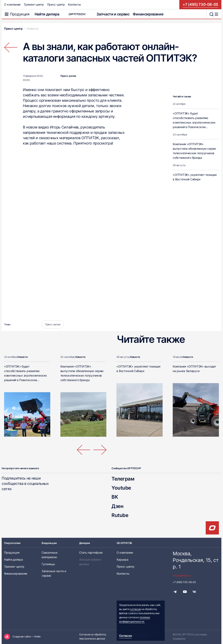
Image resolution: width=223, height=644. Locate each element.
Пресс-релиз (68, 76)
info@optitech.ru (182, 576)
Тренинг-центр (34, 4)
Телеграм (123, 479)
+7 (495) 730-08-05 (200, 4)
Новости (32, 29)
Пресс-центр (56, 4)
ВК (115, 497)
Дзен (117, 506)
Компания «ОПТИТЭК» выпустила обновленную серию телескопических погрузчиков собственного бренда (194, 151)
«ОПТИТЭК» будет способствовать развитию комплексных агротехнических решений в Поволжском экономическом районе (194, 122)
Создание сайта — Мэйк (26, 636)
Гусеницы (48, 564)
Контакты (74, 4)
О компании (12, 4)
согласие (135, 609)
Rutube (120, 515)
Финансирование (148, 14)
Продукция (12, 552)
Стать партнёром (91, 552)
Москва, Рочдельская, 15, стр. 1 (196, 560)
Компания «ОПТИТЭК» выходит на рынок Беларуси (194, 369)
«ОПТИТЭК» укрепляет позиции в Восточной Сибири (195, 177)
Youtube (121, 488)
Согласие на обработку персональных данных (93, 636)
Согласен (126, 636)
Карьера (123, 559)
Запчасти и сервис (113, 14)
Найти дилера (47, 14)
